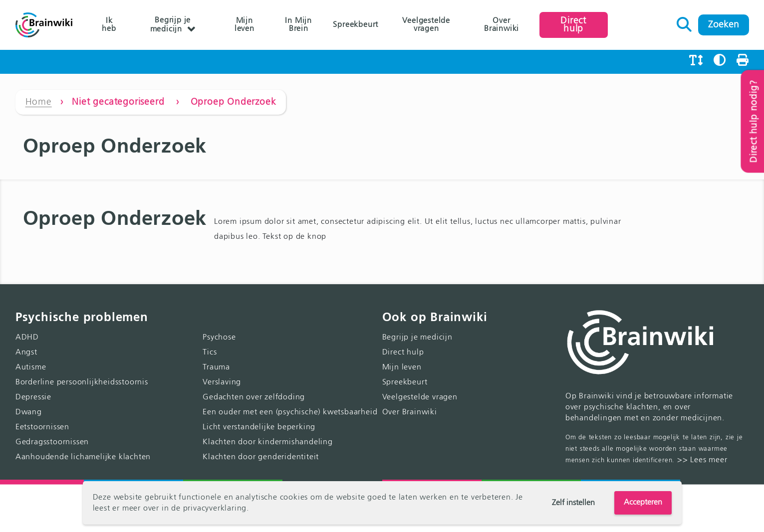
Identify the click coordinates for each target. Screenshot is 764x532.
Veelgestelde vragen (426, 25)
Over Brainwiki (502, 25)
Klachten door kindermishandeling (268, 442)
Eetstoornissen (42, 427)
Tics (210, 353)
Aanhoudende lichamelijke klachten (83, 457)
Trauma (216, 367)
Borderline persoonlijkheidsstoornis (82, 382)
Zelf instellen (573, 503)
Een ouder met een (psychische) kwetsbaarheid (290, 412)
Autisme (31, 367)
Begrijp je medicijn (171, 25)
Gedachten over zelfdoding (254, 397)
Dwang (29, 412)
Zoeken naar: (684, 22)
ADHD (27, 338)
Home (39, 102)
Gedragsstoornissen (52, 442)
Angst (26, 353)
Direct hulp (573, 25)
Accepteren (643, 503)
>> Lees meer (702, 460)
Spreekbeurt (356, 25)
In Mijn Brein (298, 25)
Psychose (219, 338)
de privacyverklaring (209, 509)
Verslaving (222, 382)
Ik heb (109, 25)
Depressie (33, 397)
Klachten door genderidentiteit (261, 457)
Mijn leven (245, 25)
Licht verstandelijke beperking (259, 427)
